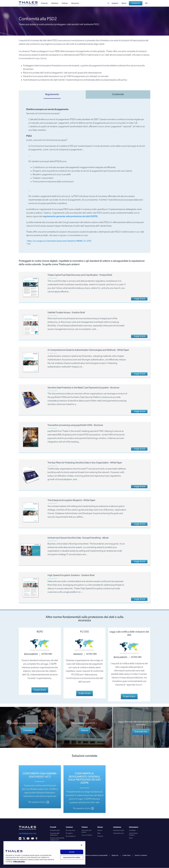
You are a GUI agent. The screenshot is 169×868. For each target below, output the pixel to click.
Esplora (85, 730)
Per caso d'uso (71, 831)
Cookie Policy (126, 856)
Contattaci (28, 730)
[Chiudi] (81, 845)
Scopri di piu (40, 690)
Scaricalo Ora (141, 732)
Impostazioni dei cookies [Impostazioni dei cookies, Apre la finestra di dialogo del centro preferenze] (72, 857)
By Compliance (71, 836)
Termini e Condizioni (141, 856)
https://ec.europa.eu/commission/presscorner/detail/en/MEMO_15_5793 (59, 241)
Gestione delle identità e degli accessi (57, 839)
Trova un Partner (87, 835)
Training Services (119, 833)
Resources (75, 3)
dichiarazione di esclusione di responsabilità (95, 856)
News (131, 838)
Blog (99, 833)
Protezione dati (55, 831)
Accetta (72, 852)
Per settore (69, 833)
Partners (65, 3)
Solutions (55, 3)
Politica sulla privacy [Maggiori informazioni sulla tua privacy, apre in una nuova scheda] (19, 862)
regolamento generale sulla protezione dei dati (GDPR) (70, 216)
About (124, 3)
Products (44, 3)
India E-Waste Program (133, 834)
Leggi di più (140, 299)
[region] (44, 853)
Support (115, 3)
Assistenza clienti (119, 831)
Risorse (100, 831)
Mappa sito (115, 856)
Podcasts (100, 836)
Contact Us (136, 3)
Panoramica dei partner (86, 831)
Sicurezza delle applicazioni (55, 834)
